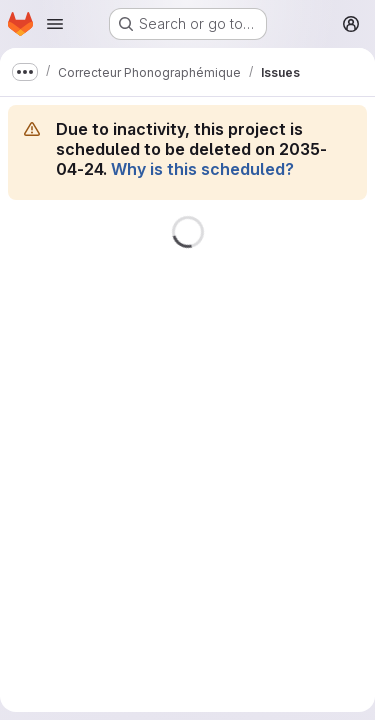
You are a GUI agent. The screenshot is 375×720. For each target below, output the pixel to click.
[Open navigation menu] (55, 24)
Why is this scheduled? (202, 169)
